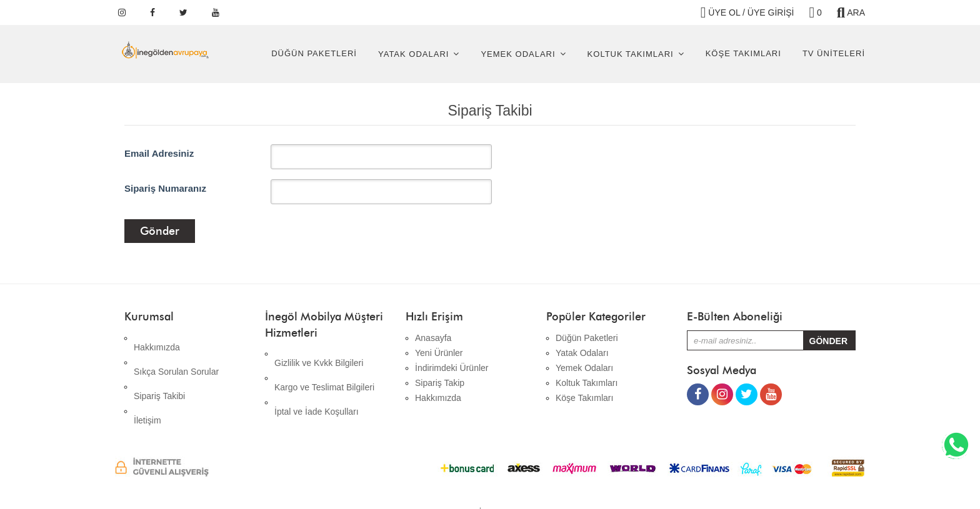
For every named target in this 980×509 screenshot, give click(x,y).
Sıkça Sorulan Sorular (176, 353)
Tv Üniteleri (834, 53)
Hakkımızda (157, 338)
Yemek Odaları (518, 54)
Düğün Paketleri (314, 53)
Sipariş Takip (440, 383)
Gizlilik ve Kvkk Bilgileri (319, 353)
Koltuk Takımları (631, 54)
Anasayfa (433, 338)
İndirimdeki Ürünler (452, 368)
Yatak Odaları (413, 54)
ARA (851, 12)
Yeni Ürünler (439, 353)
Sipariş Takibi (159, 368)
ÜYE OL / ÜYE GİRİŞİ (747, 12)
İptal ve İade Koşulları (317, 383)
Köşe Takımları (743, 53)
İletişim (147, 383)
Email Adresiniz (159, 153)
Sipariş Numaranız (165, 188)
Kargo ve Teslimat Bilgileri (324, 368)
